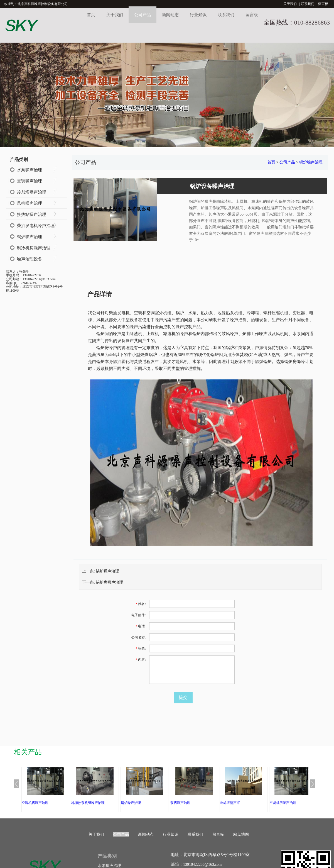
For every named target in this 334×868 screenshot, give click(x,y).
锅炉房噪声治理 (109, 582)
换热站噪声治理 (32, 214)
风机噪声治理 (30, 203)
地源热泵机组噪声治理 (88, 803)
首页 (91, 15)
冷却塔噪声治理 (32, 192)
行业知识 (198, 15)
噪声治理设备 (30, 259)
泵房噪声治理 (180, 803)
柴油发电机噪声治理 (36, 226)
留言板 (323, 4)
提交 (183, 697)
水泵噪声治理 (30, 170)
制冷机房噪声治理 (34, 248)
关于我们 (290, 4)
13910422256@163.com (202, 865)
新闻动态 (170, 15)
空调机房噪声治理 (35, 803)
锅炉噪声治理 (30, 237)
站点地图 (241, 834)
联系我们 (308, 4)
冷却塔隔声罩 (230, 803)
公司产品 (143, 15)
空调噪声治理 (30, 181)
